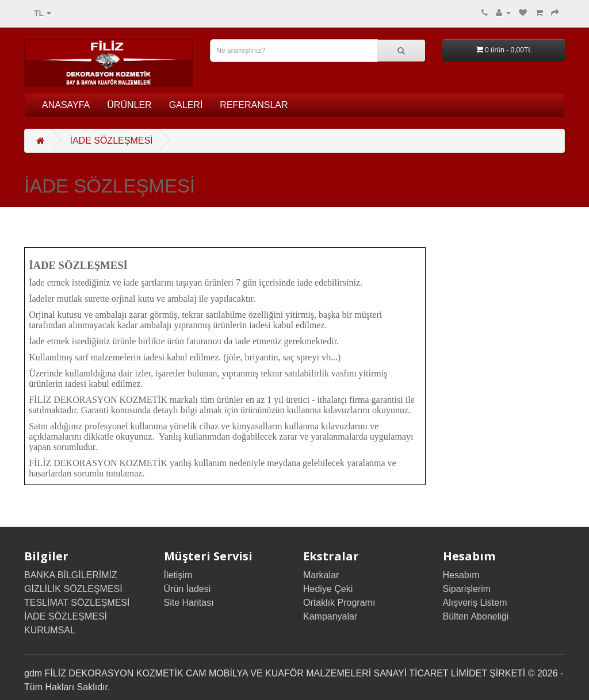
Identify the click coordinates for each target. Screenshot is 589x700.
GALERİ (186, 105)
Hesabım (461, 575)
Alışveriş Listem (475, 603)
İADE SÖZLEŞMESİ (111, 141)
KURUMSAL (50, 630)
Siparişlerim (467, 589)
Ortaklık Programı (339, 603)
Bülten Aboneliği (476, 616)
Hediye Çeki (328, 589)
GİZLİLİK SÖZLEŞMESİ (73, 589)
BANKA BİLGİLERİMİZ (71, 575)
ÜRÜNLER (129, 105)
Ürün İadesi (188, 589)
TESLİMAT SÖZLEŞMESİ (77, 603)
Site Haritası (189, 603)
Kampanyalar (330, 616)
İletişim (178, 575)
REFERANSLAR (254, 105)
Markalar (321, 575)
